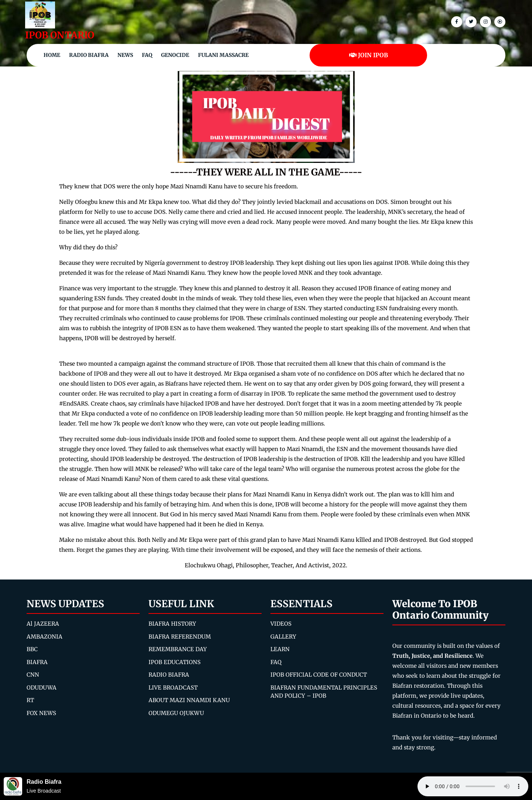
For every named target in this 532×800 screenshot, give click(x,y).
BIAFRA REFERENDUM (180, 637)
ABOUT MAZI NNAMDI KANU (189, 700)
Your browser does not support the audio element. (473, 786)
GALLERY (283, 637)
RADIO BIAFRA (169, 675)
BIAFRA (37, 662)
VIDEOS (281, 624)
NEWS (125, 55)
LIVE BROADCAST (173, 688)
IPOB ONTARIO (60, 35)
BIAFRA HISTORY (172, 624)
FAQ (147, 55)
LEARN (280, 649)
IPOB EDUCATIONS (175, 662)
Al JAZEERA (43, 624)
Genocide (175, 55)
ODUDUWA (42, 688)
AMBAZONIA (45, 637)
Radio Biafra (89, 55)
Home (52, 55)
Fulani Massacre (223, 55)
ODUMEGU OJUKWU (176, 713)
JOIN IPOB (369, 55)
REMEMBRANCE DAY (178, 649)
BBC (32, 649)
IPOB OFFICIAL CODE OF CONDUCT (319, 675)
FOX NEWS (41, 713)
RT (30, 700)
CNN (33, 675)
